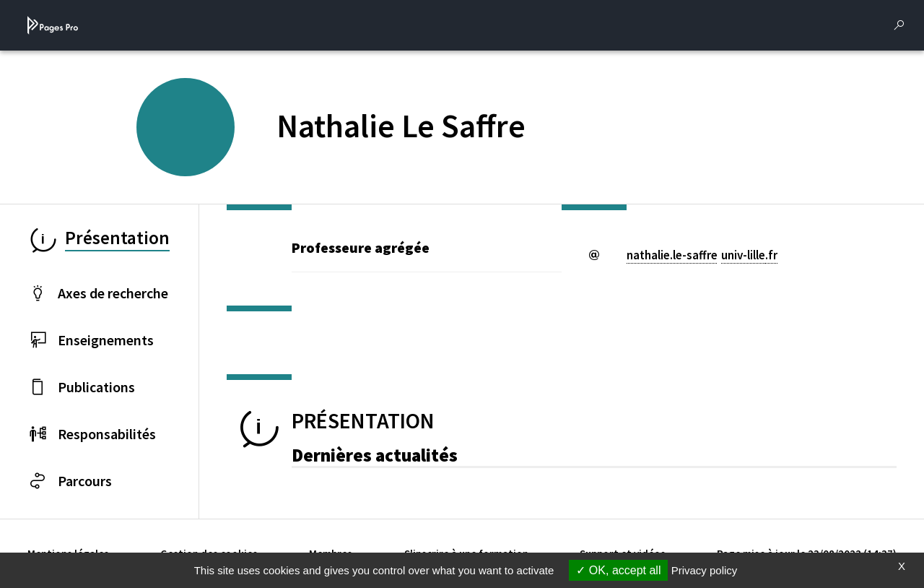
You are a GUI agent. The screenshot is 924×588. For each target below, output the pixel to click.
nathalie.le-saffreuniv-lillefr (702, 255)
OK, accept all (618, 570)
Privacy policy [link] (705, 570)
